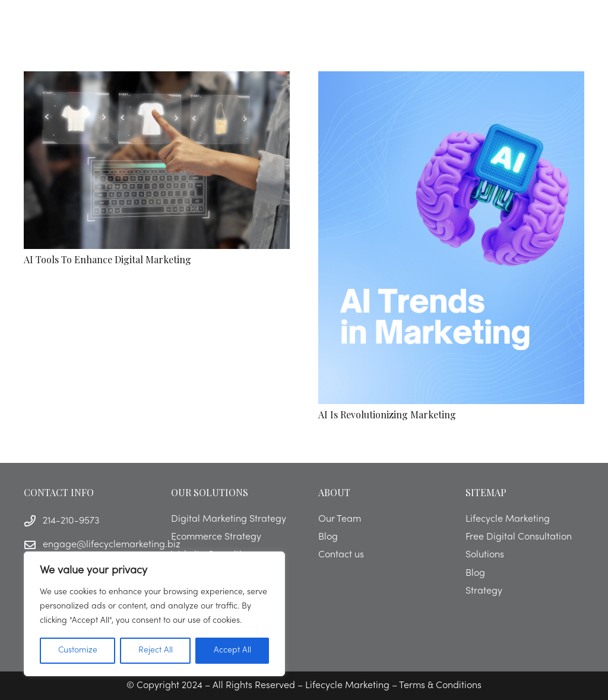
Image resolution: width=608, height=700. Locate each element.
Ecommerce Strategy (216, 537)
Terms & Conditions (440, 686)
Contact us (341, 555)
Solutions (485, 555)
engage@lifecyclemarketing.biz (112, 545)
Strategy (484, 591)
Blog (328, 537)
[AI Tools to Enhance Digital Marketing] (157, 160)
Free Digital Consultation (519, 537)
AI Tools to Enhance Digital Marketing (107, 259)
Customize (78, 650)
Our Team (340, 519)
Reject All (156, 650)
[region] (154, 614)
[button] (563, 24)
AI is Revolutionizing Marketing (387, 414)
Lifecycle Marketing (508, 519)
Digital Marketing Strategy (229, 519)
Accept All (232, 650)
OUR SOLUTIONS (210, 492)
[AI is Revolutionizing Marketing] (451, 238)
